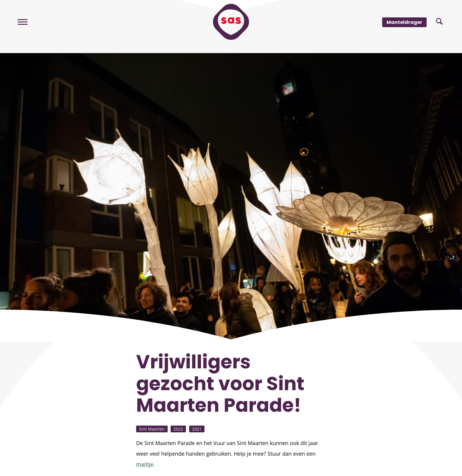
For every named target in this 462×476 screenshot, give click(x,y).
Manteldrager (404, 22)
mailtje (145, 464)
